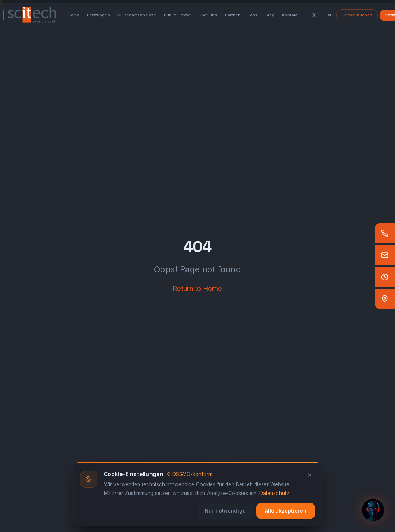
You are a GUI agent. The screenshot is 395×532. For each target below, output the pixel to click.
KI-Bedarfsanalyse (137, 15)
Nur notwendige (225, 511)
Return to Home (197, 288)
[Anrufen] (385, 233)
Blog (270, 15)
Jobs (252, 15)
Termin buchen (357, 15)
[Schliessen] (310, 475)
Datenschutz (274, 493)
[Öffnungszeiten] (385, 277)
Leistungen (99, 15)
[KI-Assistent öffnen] (373, 510)
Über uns (208, 15)
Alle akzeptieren (286, 511)
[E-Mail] (385, 255)
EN (328, 15)
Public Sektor (177, 15)
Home (73, 15)
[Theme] (314, 15)
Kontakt (290, 15)
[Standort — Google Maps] (385, 299)
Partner (232, 15)
